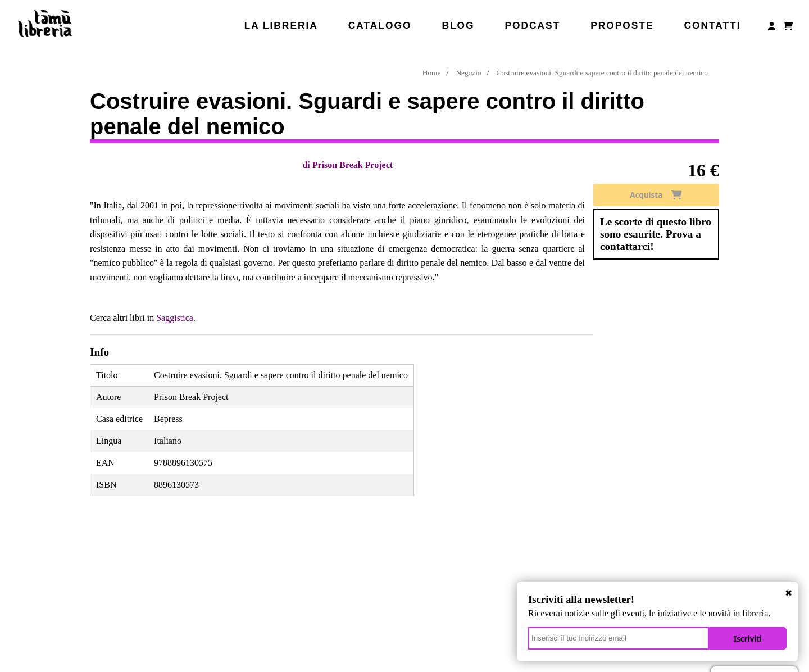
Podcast (532, 25)
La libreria (281, 25)
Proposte (622, 25)
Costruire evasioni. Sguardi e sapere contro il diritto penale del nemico (602, 73)
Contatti (712, 25)
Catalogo (380, 25)
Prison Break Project (353, 165)
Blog (458, 25)
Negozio (468, 73)
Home (432, 73)
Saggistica (175, 318)
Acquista (656, 195)
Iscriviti (748, 639)
